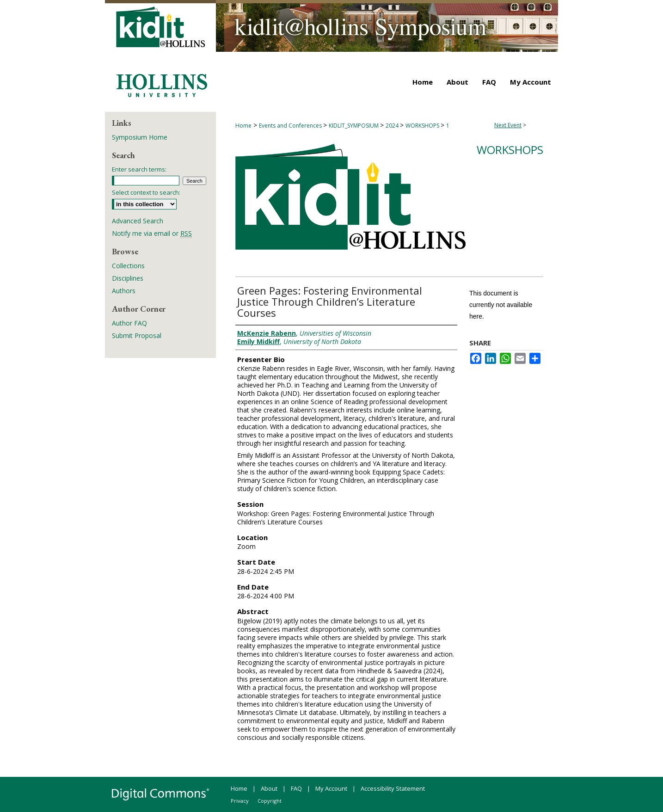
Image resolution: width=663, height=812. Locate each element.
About (269, 788)
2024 (393, 126)
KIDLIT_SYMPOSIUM (354, 126)
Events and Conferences (291, 126)
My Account (331, 788)
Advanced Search (138, 221)
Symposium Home (140, 137)
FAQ (296, 788)
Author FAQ (129, 323)
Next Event (508, 125)
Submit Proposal (137, 335)
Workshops (510, 150)
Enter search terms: (139, 169)
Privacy (240, 801)
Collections (128, 266)
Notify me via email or (152, 233)
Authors (124, 291)
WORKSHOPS (423, 126)
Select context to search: (146, 192)
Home (243, 126)
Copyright (270, 801)
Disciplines (128, 278)
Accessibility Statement (393, 788)
